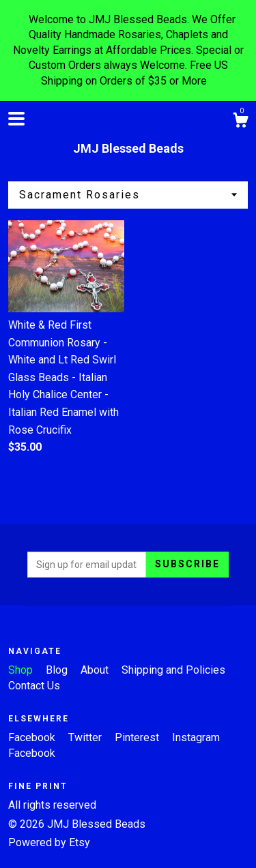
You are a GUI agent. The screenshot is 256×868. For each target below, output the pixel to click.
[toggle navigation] (16, 119)
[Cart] (240, 122)
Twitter (86, 737)
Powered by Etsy (49, 842)
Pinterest (138, 737)
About (96, 670)
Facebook (33, 737)
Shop (22, 670)
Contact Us (34, 686)
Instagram (196, 737)
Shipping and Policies (173, 670)
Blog (58, 670)
